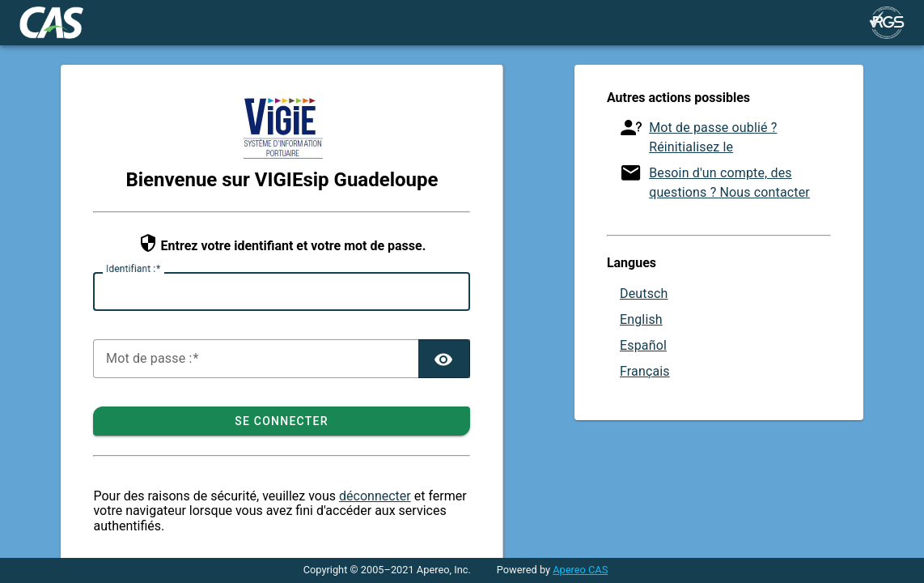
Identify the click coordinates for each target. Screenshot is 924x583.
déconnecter (375, 496)
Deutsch (644, 294)
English (641, 319)
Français (645, 371)
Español (643, 345)
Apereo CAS (580, 570)
